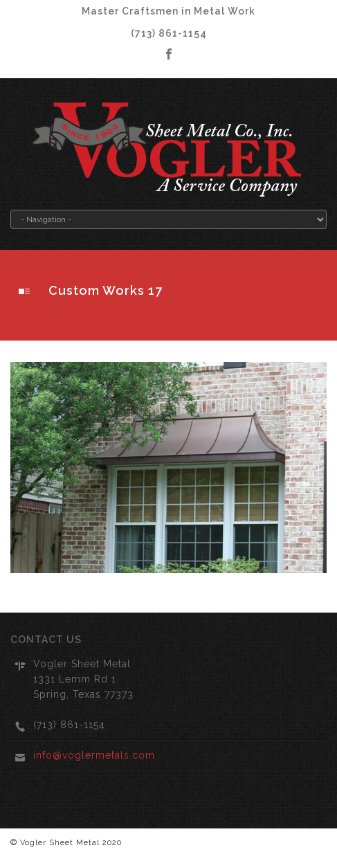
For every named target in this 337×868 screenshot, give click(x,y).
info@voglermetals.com (94, 755)
